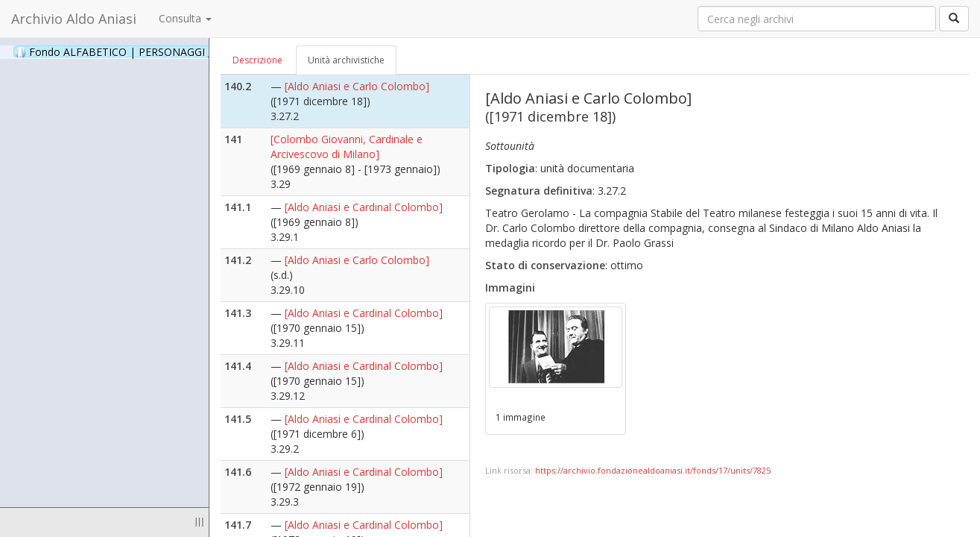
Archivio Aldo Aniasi (74, 19)
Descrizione (257, 60)
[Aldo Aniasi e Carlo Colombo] (357, 86)
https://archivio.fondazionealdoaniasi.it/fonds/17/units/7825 (653, 470)
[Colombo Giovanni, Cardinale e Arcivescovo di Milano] (347, 147)
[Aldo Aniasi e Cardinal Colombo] (364, 207)
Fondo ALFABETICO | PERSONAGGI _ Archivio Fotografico (181, 51)
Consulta (185, 18)
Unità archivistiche (346, 60)
